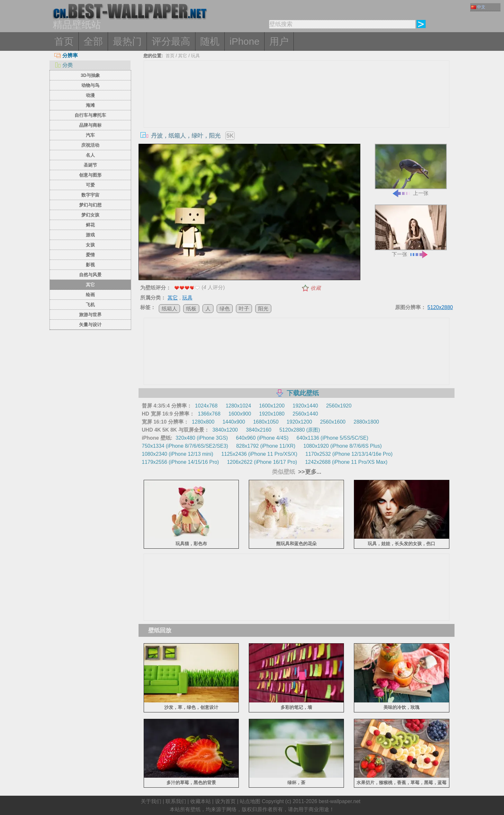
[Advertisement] (297, 109)
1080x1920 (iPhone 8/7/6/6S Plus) (343, 446)
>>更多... (309, 472)
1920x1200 (299, 422)
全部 (93, 41)
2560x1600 (333, 422)
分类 (63, 65)
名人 (90, 155)
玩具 (195, 56)
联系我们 (176, 801)
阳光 (263, 309)
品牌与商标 (90, 125)
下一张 (411, 231)
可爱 (90, 185)
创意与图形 (90, 175)
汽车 (90, 135)
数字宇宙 (90, 195)
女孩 (90, 245)
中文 (478, 7)
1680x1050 (266, 422)
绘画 (90, 295)
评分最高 (171, 41)
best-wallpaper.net (339, 801)
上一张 (411, 170)
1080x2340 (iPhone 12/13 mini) (177, 454)
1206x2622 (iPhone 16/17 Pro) (262, 462)
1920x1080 (272, 414)
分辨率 (66, 55)
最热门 (127, 41)
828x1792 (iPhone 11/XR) (266, 446)
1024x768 (206, 406)
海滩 (90, 105)
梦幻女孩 (90, 215)
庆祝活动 (90, 145)
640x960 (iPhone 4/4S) (262, 438)
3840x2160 (259, 430)
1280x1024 (238, 406)
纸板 (191, 309)
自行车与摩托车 (90, 115)
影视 (90, 265)
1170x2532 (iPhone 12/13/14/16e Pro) (349, 454)
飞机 (90, 305)
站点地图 (250, 801)
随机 (210, 41)
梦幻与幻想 (90, 205)
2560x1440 (305, 414)
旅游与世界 (90, 315)
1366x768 (209, 414)
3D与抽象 (90, 75)
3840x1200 (225, 430)
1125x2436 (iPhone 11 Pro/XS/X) (259, 454)
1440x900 (234, 422)
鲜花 (90, 225)
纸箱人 (169, 309)
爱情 (90, 255)
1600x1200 (272, 406)
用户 (279, 41)
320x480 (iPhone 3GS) (202, 438)
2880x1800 (366, 422)
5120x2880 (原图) (300, 430)
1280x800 (203, 422)
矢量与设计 (90, 325)
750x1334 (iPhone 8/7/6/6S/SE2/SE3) (185, 446)
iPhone (244, 41)
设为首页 (225, 801)
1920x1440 (305, 406)
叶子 (244, 309)
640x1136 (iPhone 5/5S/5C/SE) (333, 438)
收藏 (316, 288)
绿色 (225, 309)
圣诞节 (90, 165)
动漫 (90, 95)
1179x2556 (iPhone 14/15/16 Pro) (180, 462)
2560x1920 (339, 406)
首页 (64, 41)
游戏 (90, 235)
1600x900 (240, 414)
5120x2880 (440, 307)
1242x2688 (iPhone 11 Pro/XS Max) (346, 462)
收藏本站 (201, 801)
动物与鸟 (90, 85)
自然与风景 (90, 275)
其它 (90, 285)
